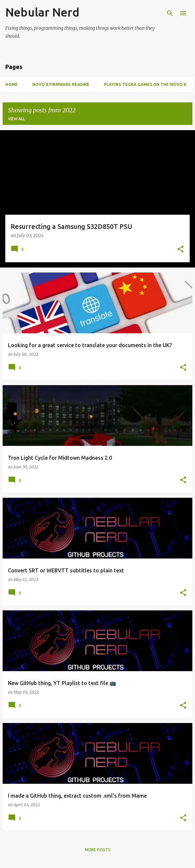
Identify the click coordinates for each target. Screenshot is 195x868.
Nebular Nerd (42, 12)
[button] (180, 250)
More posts (98, 850)
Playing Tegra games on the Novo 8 (145, 84)
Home (12, 84)
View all (16, 119)
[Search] (170, 13)
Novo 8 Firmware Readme (61, 84)
